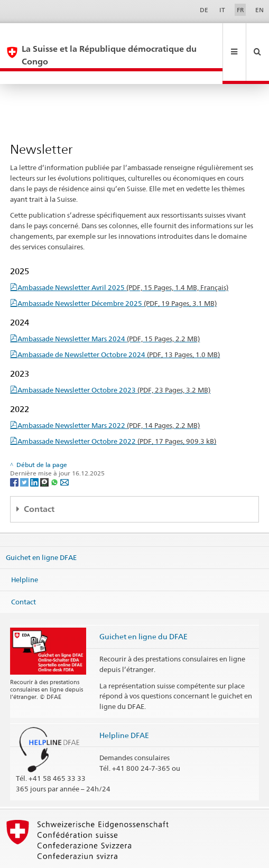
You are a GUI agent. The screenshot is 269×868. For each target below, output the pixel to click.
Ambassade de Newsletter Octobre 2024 (119, 329)
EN (259, 10)
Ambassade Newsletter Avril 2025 (123, 262)
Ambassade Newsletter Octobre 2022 (117, 416)
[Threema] (45, 456)
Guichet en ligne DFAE (41, 532)
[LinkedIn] (35, 456)
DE (204, 10)
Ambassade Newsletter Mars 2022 (109, 400)
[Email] (64, 456)
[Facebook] (15, 456)
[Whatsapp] (55, 456)
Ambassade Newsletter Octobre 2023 (114, 365)
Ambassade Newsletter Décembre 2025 (117, 278)
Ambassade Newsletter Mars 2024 (109, 313)
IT (222, 10)
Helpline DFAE (124, 710)
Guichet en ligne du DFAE (143, 611)
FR (240, 10)
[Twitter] (25, 456)
